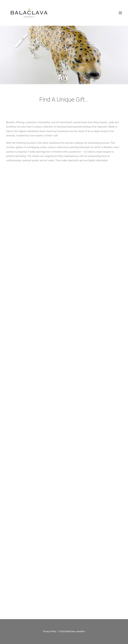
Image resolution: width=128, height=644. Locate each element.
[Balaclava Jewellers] (29, 13)
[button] (120, 13)
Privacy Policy (50, 631)
